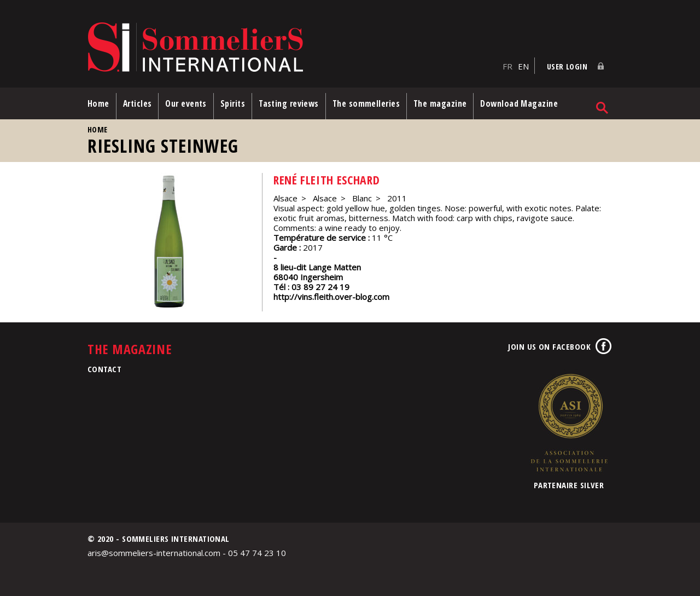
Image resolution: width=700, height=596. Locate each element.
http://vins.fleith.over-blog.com (331, 297)
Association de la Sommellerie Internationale (569, 423)
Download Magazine (519, 103)
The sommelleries (366, 103)
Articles (138, 103)
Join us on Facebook (549, 346)
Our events (186, 103)
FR (507, 66)
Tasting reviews (289, 103)
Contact (104, 369)
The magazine (440, 103)
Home (98, 103)
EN (523, 66)
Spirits (233, 103)
